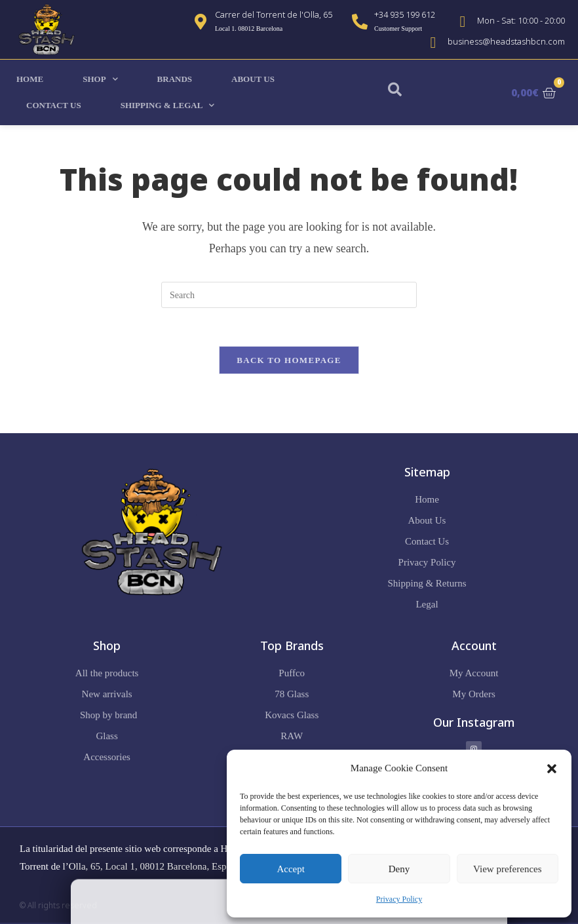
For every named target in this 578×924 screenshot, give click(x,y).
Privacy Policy (399, 899)
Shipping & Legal (168, 105)
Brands (175, 79)
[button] (552, 769)
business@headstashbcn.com (506, 41)
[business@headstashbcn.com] (433, 43)
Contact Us (54, 105)
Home (30, 79)
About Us (253, 79)
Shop (100, 79)
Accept (290, 869)
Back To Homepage (289, 361)
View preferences (507, 869)
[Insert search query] (289, 295)
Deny (399, 869)
